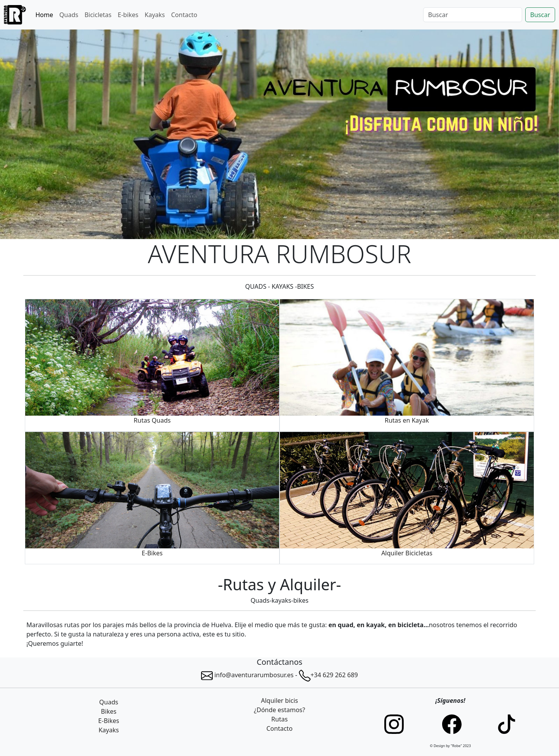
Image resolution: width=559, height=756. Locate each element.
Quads (69, 15)
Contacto (184, 15)
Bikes (109, 711)
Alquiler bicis (279, 701)
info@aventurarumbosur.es (247, 675)
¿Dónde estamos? (279, 710)
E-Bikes (109, 721)
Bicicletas (98, 15)
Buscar (540, 15)
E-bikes (128, 15)
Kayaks (155, 15)
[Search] (473, 15)
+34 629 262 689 (334, 675)
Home (44, 15)
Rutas (279, 719)
